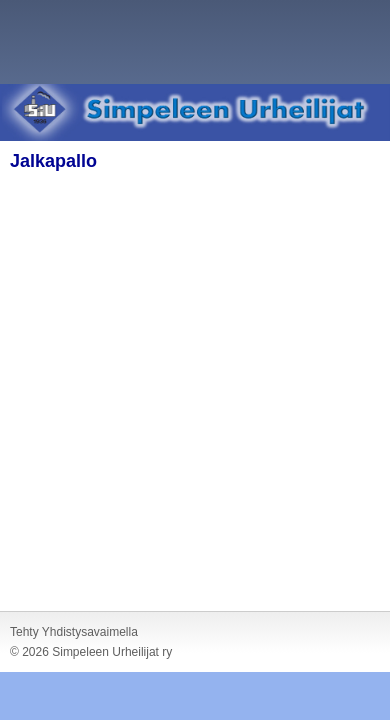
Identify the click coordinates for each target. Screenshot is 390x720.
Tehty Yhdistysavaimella (74, 632)
